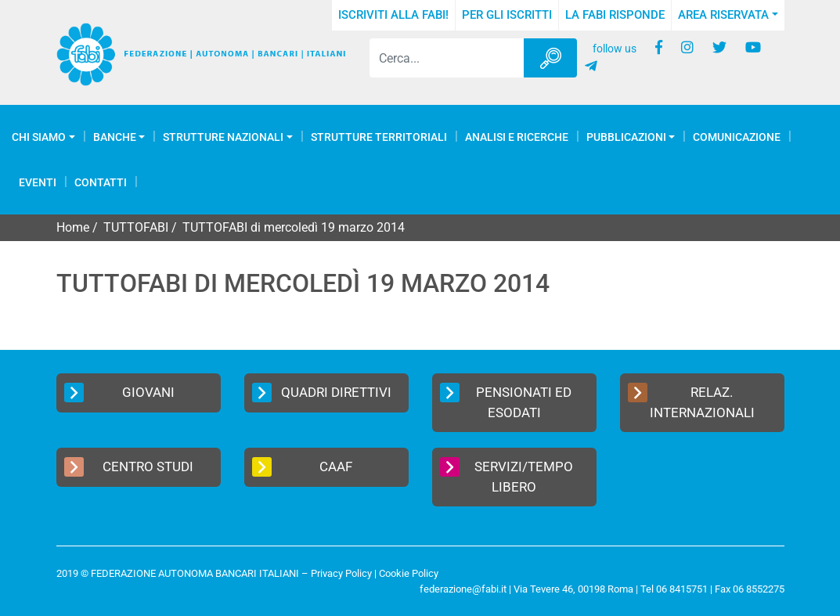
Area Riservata (723, 15)
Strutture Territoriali (379, 137)
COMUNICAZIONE (737, 137)
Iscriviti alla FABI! (393, 15)
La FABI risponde (615, 15)
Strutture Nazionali (223, 137)
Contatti (101, 182)
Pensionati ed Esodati (506, 402)
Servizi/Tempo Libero (507, 476)
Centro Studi (129, 467)
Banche (115, 137)
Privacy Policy (341, 573)
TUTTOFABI (136, 227)
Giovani (119, 393)
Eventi (38, 182)
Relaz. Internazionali (691, 402)
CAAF (303, 467)
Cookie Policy (409, 573)
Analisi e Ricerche (517, 137)
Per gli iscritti (507, 15)
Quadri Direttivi (322, 393)
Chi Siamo (39, 137)
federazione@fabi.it (463, 589)
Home (73, 227)
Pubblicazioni (626, 137)
